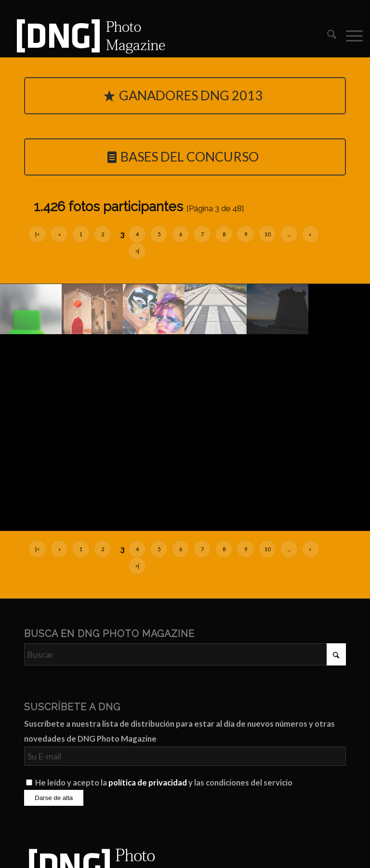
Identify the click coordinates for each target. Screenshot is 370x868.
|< (37, 234)
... (289, 234)
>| (137, 251)
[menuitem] (327, 36)
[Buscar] (327, 36)
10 (267, 234)
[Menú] (350, 36)
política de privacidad (148, 783)
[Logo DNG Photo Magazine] (89, 36)
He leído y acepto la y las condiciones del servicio (164, 783)
